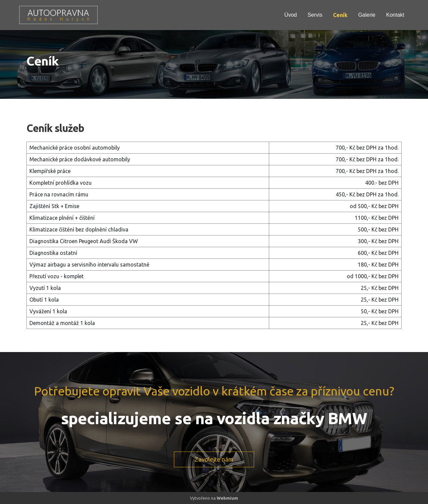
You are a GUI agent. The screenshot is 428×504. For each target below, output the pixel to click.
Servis (315, 15)
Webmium (227, 498)
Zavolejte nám (214, 459)
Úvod (290, 15)
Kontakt (395, 15)
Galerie (367, 15)
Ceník (340, 15)
